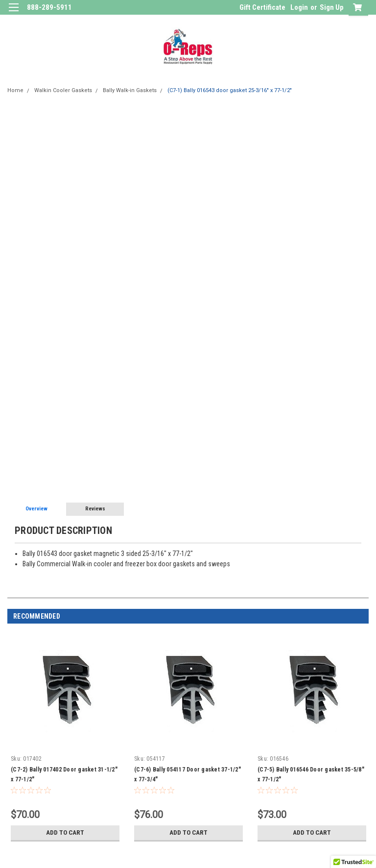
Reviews (95, 509)
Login (299, 7)
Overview (36, 509)
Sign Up (332, 7)
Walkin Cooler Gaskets (63, 90)
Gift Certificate (262, 7)
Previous (349, 616)
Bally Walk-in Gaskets (130, 90)
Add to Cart (65, 833)
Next (363, 616)
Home (15, 90)
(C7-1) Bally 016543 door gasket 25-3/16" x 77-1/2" (230, 90)
